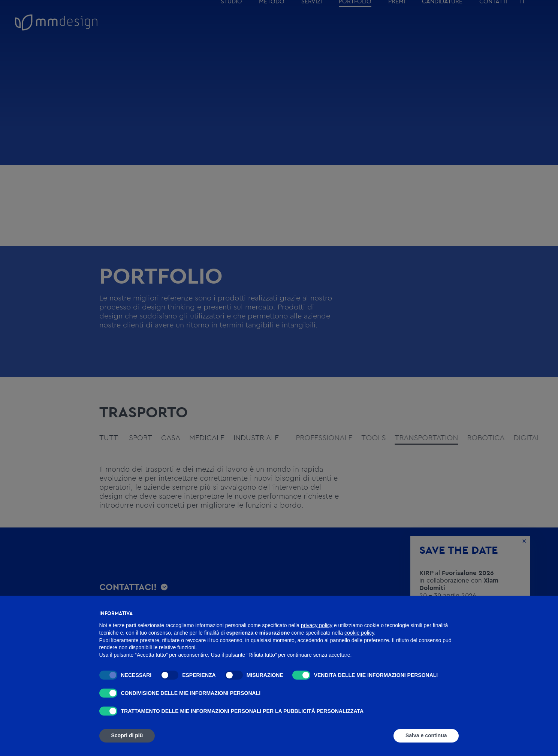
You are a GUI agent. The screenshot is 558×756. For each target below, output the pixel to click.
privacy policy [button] (317, 625)
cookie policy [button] (359, 633)
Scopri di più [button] (127, 735)
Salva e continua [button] (426, 735)
